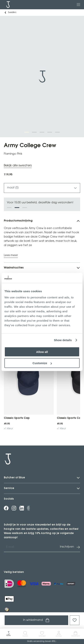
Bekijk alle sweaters (18, 166)
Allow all (42, 352)
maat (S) (42, 188)
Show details (63, 340)
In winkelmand (36, 620)
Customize (42, 363)
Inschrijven (70, 547)
